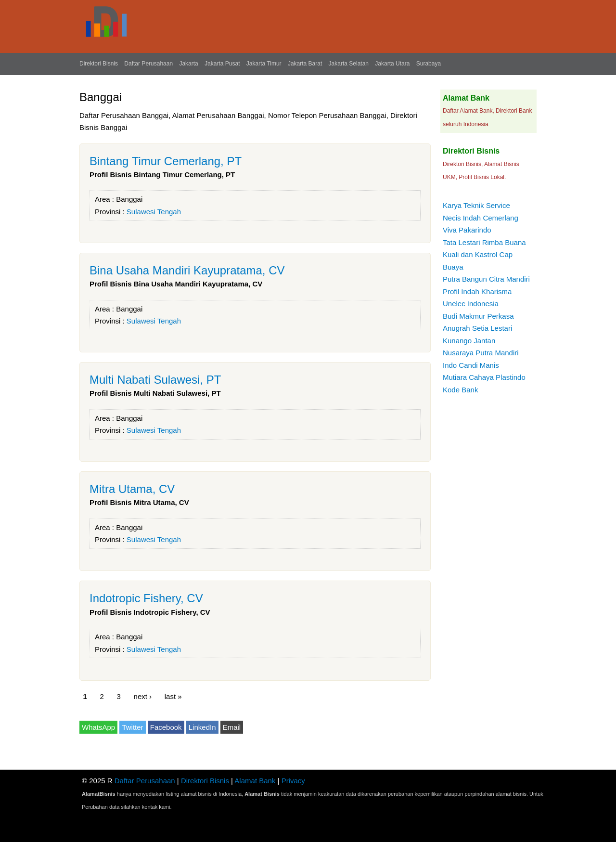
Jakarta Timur (264, 64)
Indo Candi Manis (471, 365)
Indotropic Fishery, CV (146, 598)
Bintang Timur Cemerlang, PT (166, 161)
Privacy (293, 781)
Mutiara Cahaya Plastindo (484, 377)
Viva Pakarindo (467, 230)
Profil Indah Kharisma (477, 291)
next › (143, 696)
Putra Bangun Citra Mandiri (486, 279)
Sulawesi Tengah (154, 212)
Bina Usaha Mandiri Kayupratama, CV (187, 270)
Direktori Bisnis (99, 64)
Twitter (132, 727)
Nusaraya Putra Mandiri (481, 353)
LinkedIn (202, 727)
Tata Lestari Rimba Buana (484, 242)
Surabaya (429, 64)
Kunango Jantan (469, 341)
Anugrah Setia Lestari (477, 328)
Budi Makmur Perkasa (478, 316)
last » (173, 696)
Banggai (129, 199)
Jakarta (188, 64)
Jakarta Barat (305, 64)
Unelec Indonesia (471, 304)
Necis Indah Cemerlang (481, 218)
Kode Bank (460, 390)
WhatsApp (98, 727)
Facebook (166, 727)
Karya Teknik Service (476, 205)
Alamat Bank (255, 781)
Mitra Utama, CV (132, 489)
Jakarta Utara (392, 64)
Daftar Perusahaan (148, 64)
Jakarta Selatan (349, 64)
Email (232, 727)
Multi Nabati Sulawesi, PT (155, 380)
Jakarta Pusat (222, 64)
